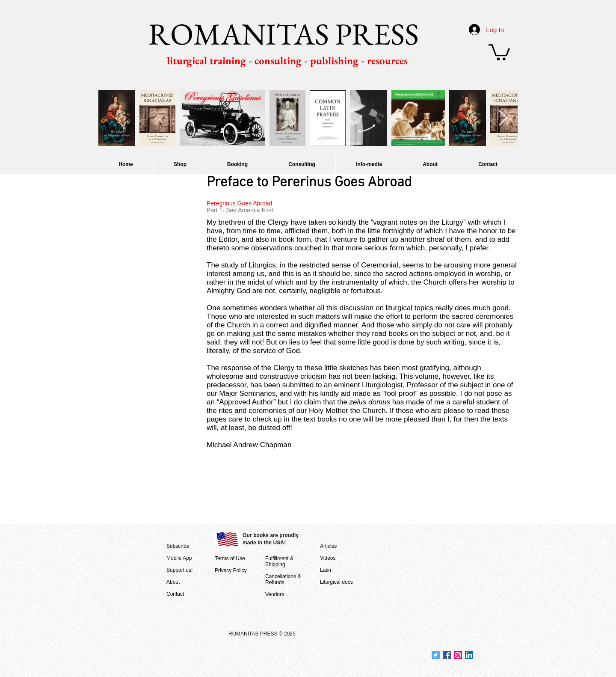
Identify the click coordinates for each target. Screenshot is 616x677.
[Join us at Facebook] (447, 655)
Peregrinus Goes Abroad (239, 203)
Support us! (179, 570)
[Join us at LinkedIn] (469, 655)
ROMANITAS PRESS (284, 34)
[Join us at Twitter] (436, 655)
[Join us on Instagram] (458, 655)
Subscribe (178, 546)
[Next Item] (503, 118)
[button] (499, 51)
